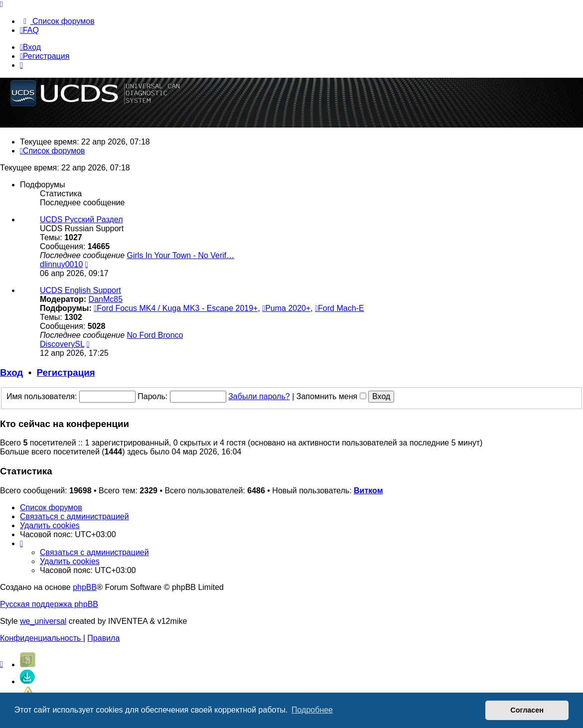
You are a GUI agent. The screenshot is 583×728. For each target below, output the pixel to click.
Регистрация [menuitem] (45, 56)
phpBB (85, 587)
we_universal (43, 621)
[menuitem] (57, 21)
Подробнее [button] (312, 710)
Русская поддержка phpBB (49, 604)
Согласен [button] (527, 710)
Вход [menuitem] (30, 47)
